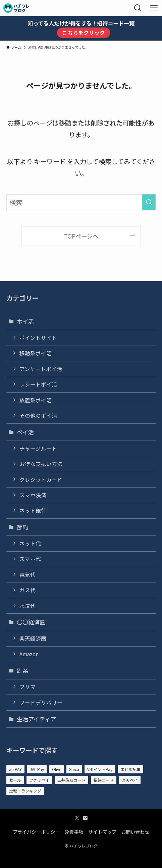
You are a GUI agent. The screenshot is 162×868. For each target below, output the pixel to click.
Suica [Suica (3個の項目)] (74, 769)
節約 (22, 527)
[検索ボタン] (138, 8)
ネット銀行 (33, 510)
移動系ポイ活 (36, 353)
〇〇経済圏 (31, 622)
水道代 (28, 606)
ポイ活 (25, 321)
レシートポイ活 (38, 384)
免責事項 (74, 832)
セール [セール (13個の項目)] (15, 780)
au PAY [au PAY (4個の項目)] (15, 769)
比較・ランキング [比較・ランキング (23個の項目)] (25, 791)
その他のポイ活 (38, 416)
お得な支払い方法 (41, 464)
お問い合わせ (135, 832)
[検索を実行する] (149, 202)
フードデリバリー (41, 702)
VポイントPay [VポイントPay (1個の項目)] (100, 769)
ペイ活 (25, 432)
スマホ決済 (33, 495)
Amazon (29, 654)
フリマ (28, 687)
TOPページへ (81, 236)
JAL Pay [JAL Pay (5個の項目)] (37, 769)
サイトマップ (102, 832)
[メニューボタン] (154, 8)
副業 (22, 670)
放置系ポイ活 (36, 400)
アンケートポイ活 (41, 369)
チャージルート (38, 448)
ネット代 (30, 543)
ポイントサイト (38, 338)
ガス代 (28, 590)
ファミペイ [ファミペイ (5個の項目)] (39, 780)
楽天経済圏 (33, 638)
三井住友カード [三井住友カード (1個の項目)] (71, 780)
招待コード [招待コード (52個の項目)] (104, 780)
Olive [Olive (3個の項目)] (57, 769)
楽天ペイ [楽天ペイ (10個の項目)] (130, 780)
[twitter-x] (77, 818)
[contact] (85, 818)
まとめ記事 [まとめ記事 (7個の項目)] (130, 769)
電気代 (28, 575)
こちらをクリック (84, 33)
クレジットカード (41, 480)
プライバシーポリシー (36, 832)
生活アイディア (36, 719)
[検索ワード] (81, 202)
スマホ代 (30, 559)
